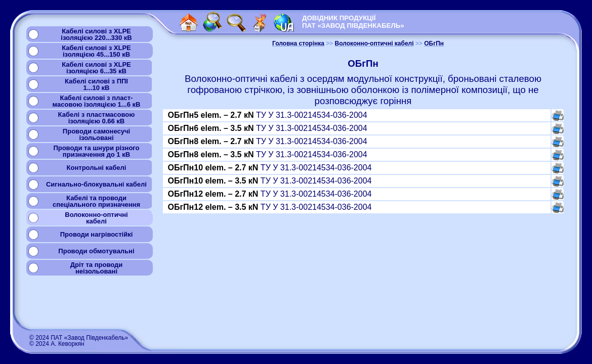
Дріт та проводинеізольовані (97, 268)
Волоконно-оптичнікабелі (96, 218)
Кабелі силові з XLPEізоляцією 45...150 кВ (96, 51)
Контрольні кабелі (97, 168)
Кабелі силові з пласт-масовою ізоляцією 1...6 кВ (97, 101)
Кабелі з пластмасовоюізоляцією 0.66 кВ (97, 118)
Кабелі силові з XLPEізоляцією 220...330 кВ (96, 34)
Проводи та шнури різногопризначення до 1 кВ (96, 151)
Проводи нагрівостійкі (97, 234)
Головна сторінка (298, 43)
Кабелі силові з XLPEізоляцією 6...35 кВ (96, 68)
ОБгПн (434, 43)
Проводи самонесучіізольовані (96, 134)
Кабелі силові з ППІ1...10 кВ (96, 84)
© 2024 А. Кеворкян (57, 344)
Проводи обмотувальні (96, 251)
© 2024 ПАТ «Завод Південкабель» (79, 338)
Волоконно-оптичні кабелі (374, 43)
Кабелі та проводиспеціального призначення (96, 201)
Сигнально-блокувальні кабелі (96, 184)
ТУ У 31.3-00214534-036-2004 (267, 115)
